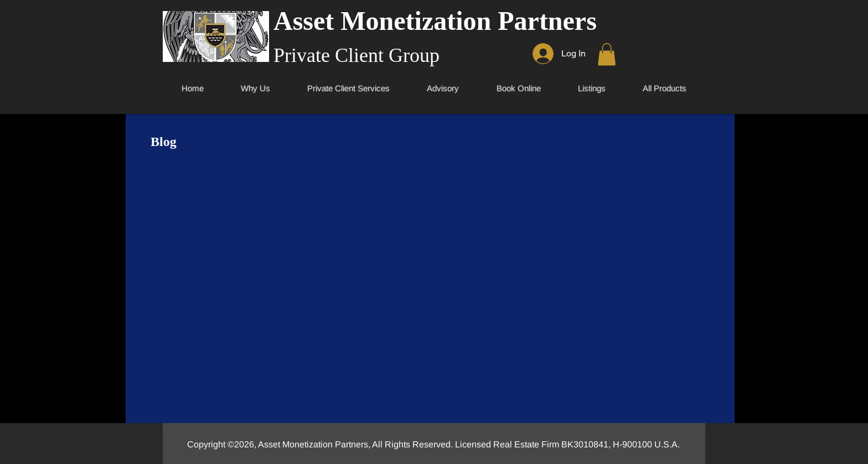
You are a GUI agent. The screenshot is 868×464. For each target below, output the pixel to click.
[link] (607, 54)
